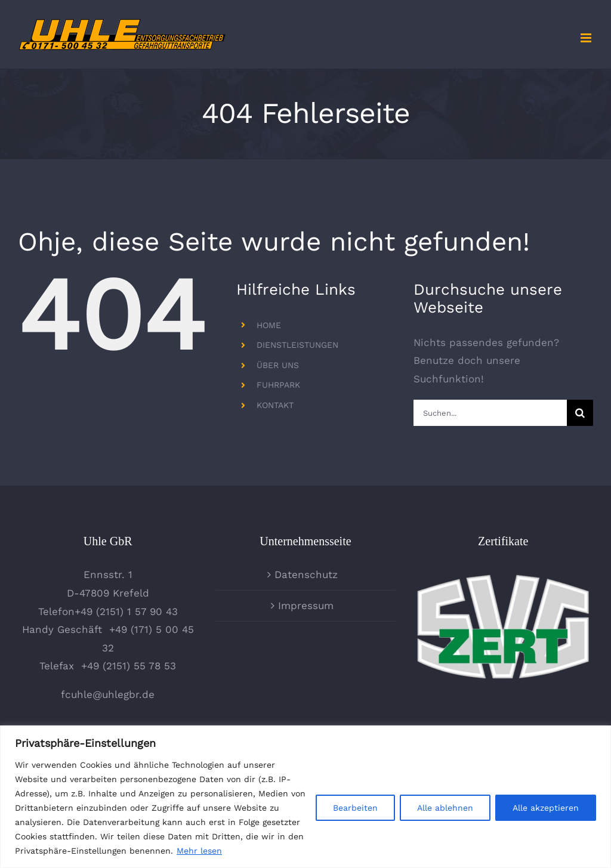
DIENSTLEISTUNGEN (297, 345)
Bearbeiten (355, 808)
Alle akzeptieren (546, 808)
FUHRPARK (278, 385)
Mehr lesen (199, 851)
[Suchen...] (490, 413)
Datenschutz (306, 574)
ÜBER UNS (278, 365)
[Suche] (580, 413)
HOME (269, 325)
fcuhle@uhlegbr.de (108, 694)
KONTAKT (275, 405)
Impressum (306, 606)
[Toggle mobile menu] (587, 38)
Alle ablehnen (445, 808)
